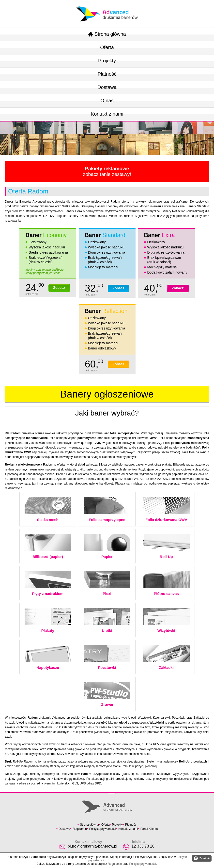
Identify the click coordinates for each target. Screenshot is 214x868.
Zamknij (202, 858)
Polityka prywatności (103, 829)
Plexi (107, 583)
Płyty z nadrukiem (48, 583)
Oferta (107, 47)
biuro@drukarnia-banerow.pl (92, 846)
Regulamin (80, 829)
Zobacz (59, 288)
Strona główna (107, 34)
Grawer (107, 694)
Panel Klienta (149, 829)
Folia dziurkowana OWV (166, 509)
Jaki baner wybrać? (107, 413)
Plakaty (48, 620)
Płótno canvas (166, 583)
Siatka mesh (48, 509)
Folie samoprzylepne (107, 509)
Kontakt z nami (107, 114)
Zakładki (166, 657)
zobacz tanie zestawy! (107, 171)
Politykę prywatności (143, 864)
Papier (107, 546)
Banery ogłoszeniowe (107, 394)
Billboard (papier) (48, 546)
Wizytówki (166, 620)
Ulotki (107, 620)
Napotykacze (48, 657)
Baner (46, 235)
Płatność (107, 74)
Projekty (107, 61)
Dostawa (107, 87)
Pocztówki (107, 657)
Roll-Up (166, 546)
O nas (107, 101)
